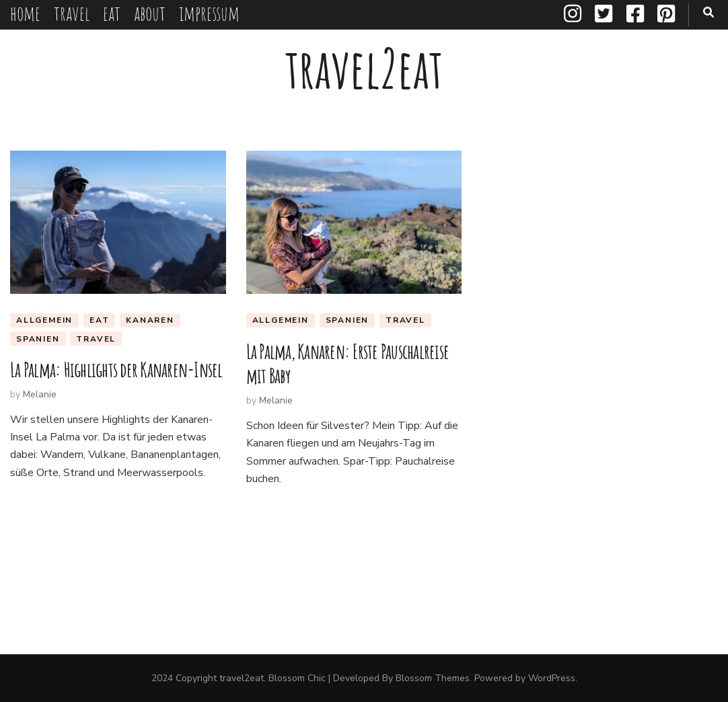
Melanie (40, 394)
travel (72, 13)
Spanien (38, 339)
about (150, 13)
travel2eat (364, 68)
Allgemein (44, 320)
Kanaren (150, 320)
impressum (209, 13)
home (25, 13)
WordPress (552, 678)
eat (112, 13)
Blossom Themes (433, 678)
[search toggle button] (708, 12)
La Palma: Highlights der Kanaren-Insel (116, 369)
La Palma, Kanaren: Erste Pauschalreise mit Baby (348, 363)
